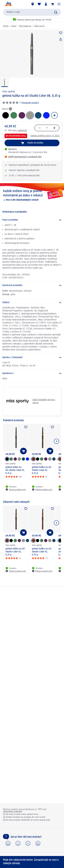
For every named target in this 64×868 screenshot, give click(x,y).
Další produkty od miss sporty (30, 401)
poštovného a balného (13, 811)
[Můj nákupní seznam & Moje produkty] (39, 4)
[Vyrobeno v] (32, 373)
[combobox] (32, 12)
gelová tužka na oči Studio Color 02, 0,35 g (42, 552)
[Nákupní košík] (53, 4)
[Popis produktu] (32, 220)
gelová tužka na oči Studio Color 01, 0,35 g (15, 470)
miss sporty (9, 92)
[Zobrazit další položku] (56, 441)
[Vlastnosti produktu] (32, 285)
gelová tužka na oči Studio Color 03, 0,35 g (42, 470)
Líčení (14, 26)
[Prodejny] (33, 4)
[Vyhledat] (56, 12)
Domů (6, 26)
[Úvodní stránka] (8, 4)
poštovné (22, 131)
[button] (59, 4)
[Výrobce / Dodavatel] (32, 358)
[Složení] (32, 303)
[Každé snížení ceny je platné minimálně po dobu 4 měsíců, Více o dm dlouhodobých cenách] (32, 195)
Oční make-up (25, 26)
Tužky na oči (39, 26)
